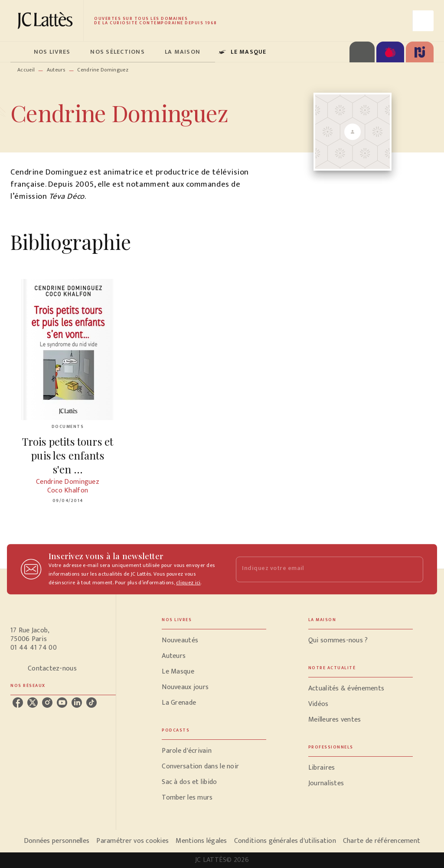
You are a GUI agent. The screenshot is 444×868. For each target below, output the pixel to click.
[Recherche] (423, 21)
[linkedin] (77, 703)
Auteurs (56, 70)
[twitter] (33, 703)
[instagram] (47, 703)
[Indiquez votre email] (319, 569)
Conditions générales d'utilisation (285, 841)
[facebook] (18, 703)
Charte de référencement (382, 841)
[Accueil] (47, 21)
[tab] (20, 52)
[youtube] (62, 703)
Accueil (26, 70)
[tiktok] (91, 703)
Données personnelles (57, 841)
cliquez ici (188, 583)
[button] (214, 641)
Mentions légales (201, 841)
